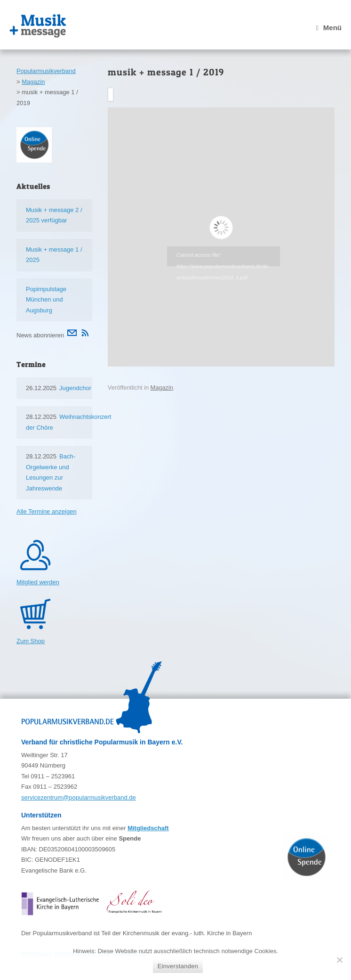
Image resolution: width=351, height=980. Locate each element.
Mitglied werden (38, 582)
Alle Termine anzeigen (47, 511)
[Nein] (339, 960)
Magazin (162, 388)
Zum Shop (31, 641)
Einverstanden (178, 966)
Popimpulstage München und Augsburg (46, 300)
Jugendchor (75, 388)
